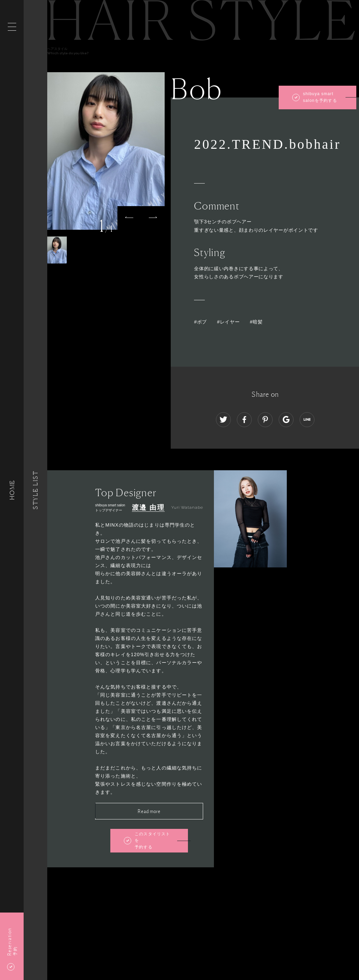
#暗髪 (256, 322)
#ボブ (200, 322)
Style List (35, 490)
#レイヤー (228, 322)
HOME (12, 490)
